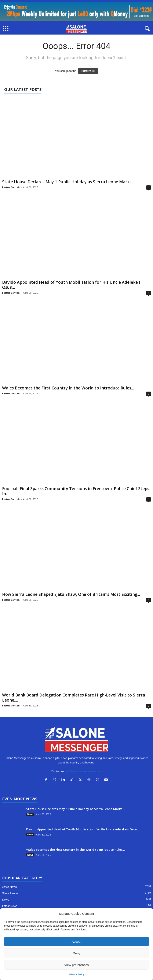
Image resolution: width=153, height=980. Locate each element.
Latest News (10, 906)
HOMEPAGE (88, 71)
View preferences (77, 965)
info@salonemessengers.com (84, 771)
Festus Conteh (11, 187)
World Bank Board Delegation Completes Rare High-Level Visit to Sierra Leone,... (74, 698)
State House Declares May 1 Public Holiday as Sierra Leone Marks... (68, 182)
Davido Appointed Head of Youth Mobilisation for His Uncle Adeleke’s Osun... (71, 285)
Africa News (9, 887)
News (30, 814)
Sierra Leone (10, 893)
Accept (77, 942)
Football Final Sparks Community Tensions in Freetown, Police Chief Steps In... (76, 491)
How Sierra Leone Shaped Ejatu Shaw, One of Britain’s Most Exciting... (71, 594)
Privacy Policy (76, 974)
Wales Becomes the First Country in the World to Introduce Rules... (68, 388)
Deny (76, 953)
